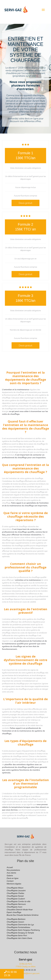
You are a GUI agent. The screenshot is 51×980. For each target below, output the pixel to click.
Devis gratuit (26, 203)
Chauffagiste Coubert (16, 899)
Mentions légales (14, 884)
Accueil (10, 867)
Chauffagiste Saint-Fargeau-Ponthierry (23, 930)
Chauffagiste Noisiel (15, 896)
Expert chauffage (14, 912)
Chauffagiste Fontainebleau (18, 927)
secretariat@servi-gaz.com (28, 973)
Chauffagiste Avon (14, 907)
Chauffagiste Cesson (15, 922)
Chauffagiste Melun (15, 888)
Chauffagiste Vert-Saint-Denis (19, 938)
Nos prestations (13, 870)
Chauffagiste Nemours (16, 904)
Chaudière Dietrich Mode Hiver (20, 910)
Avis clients (11, 873)
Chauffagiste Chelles (15, 893)
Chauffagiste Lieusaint (16, 890)
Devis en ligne (13, 878)
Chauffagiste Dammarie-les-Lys (20, 925)
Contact (10, 881)
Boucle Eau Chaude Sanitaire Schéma (23, 915)
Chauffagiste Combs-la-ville (18, 901)
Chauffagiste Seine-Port (17, 935)
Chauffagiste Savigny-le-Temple (20, 933)
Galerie (10, 876)
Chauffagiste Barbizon (16, 919)
